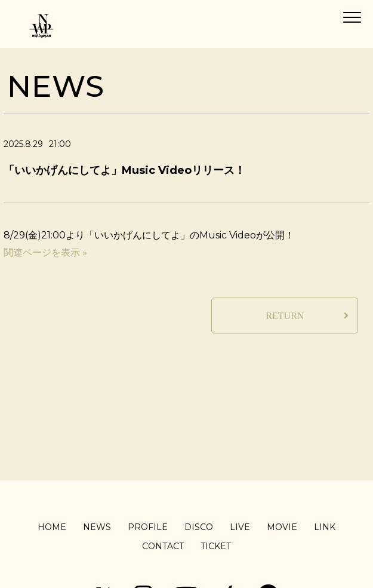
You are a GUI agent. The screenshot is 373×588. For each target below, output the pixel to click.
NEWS (97, 527)
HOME (52, 527)
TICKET (216, 546)
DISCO (199, 527)
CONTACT (163, 546)
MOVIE (282, 527)
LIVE (240, 527)
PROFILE (148, 527)
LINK (325, 527)
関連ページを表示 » (45, 252)
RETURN (285, 316)
